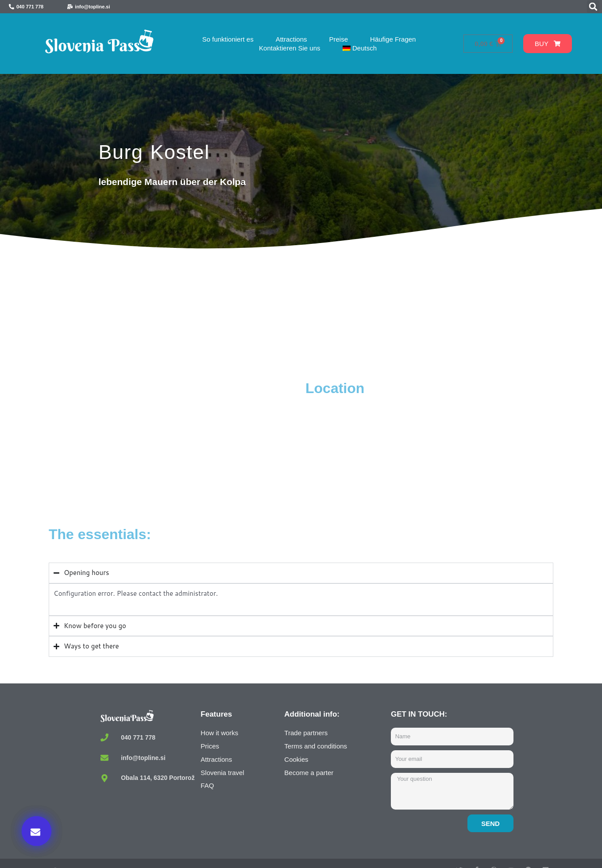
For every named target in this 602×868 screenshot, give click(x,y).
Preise (339, 39)
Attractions (291, 39)
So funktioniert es (228, 39)
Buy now (451, 777)
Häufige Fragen (393, 39)
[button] (593, 7)
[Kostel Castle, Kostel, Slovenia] (175, 446)
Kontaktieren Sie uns (289, 48)
